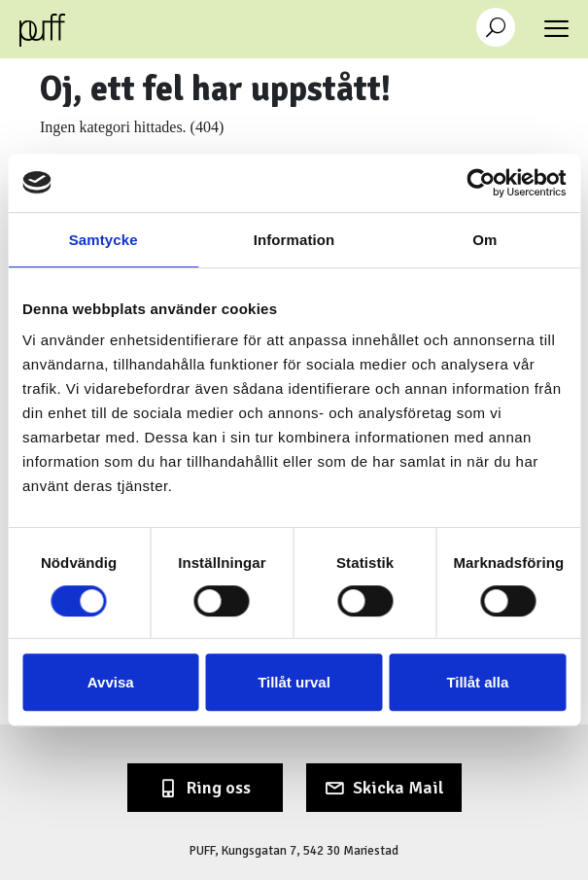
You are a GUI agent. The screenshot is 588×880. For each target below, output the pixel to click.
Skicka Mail (398, 788)
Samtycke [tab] (104, 240)
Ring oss (219, 788)
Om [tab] (484, 240)
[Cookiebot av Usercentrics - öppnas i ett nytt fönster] (481, 183)
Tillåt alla (477, 682)
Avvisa (111, 682)
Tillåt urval (294, 682)
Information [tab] (294, 240)
